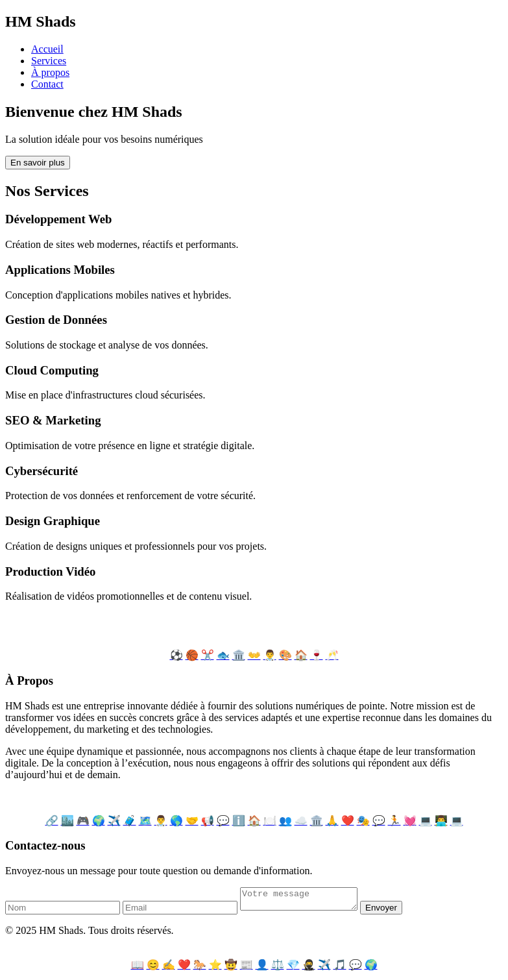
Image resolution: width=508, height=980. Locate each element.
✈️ (114, 821)
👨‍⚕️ (270, 655)
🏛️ (239, 655)
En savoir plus (38, 163)
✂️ (208, 655)
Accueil (47, 49)
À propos (50, 72)
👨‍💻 (441, 821)
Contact (47, 84)
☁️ (301, 821)
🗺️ (145, 821)
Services (49, 61)
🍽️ (270, 821)
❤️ (348, 821)
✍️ (169, 969)
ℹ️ (239, 821)
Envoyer (394, 912)
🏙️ (67, 821)
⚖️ (278, 969)
